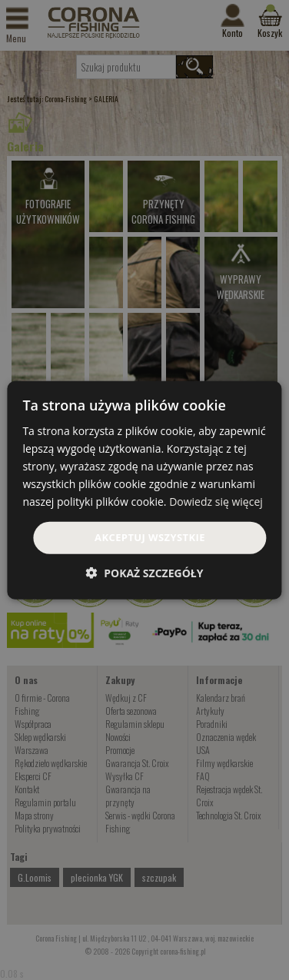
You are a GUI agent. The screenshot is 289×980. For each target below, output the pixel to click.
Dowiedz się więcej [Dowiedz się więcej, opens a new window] (216, 502)
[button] (145, 573)
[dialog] (144, 490)
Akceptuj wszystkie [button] (150, 537)
